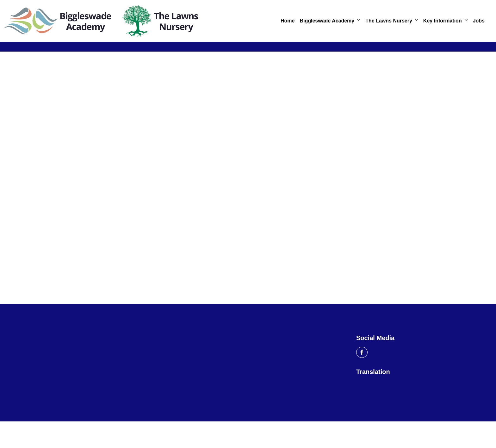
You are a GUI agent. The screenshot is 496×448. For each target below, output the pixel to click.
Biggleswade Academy (327, 21)
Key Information (443, 21)
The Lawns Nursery (389, 21)
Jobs (479, 21)
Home (288, 21)
